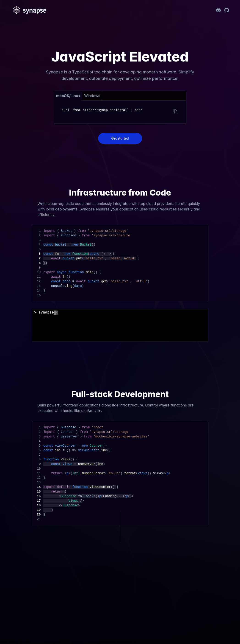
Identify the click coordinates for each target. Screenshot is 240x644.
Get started (120, 138)
